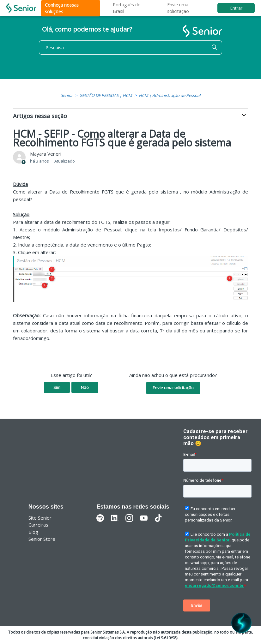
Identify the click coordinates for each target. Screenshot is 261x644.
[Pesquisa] (130, 48)
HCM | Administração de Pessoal (170, 95)
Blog (33, 532)
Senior (67, 95)
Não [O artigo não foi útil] (85, 387)
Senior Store (42, 539)
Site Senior (40, 518)
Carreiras (38, 525)
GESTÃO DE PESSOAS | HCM (106, 95)
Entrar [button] (236, 8)
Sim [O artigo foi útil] (57, 387)
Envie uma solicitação (173, 388)
